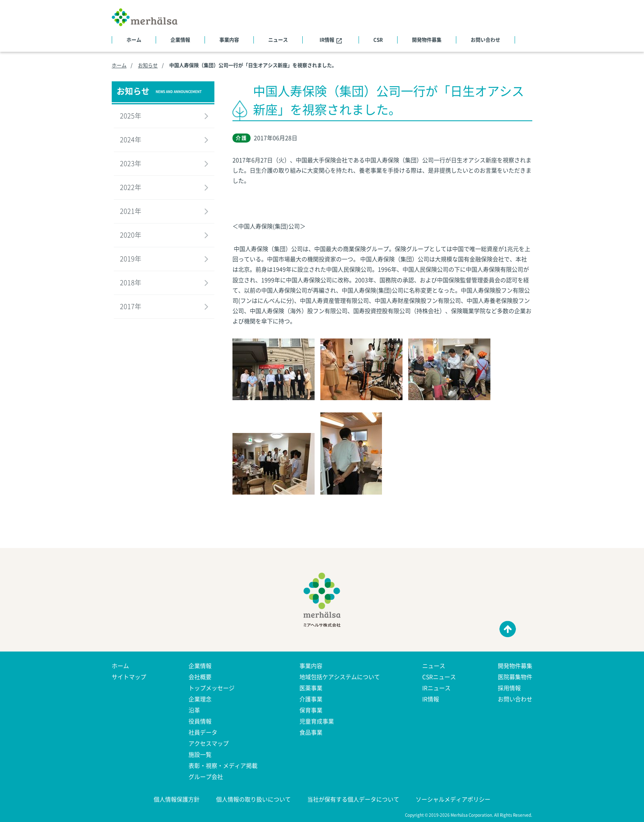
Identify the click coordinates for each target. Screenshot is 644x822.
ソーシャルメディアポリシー (453, 799)
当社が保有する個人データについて (353, 799)
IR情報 (331, 40)
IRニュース (436, 688)
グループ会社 (206, 776)
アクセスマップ (209, 743)
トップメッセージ (212, 688)
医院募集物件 (515, 677)
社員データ (203, 732)
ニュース (278, 40)
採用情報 (509, 688)
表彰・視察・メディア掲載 (223, 765)
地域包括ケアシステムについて (340, 677)
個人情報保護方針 (177, 799)
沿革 (194, 710)
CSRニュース (439, 677)
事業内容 (229, 40)
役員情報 (200, 721)
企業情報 (180, 40)
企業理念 (200, 699)
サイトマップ (129, 677)
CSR (378, 40)
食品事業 (311, 732)
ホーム (134, 40)
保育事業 (311, 710)
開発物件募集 (427, 40)
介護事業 (311, 699)
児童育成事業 (317, 721)
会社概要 (200, 677)
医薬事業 (311, 688)
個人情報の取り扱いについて (253, 799)
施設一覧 (200, 754)
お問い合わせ (485, 40)
